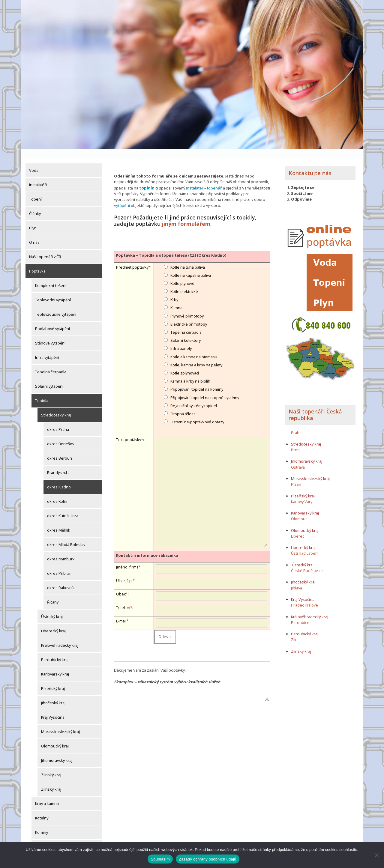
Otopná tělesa (183, 403)
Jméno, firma (127, 556)
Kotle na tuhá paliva (188, 256)
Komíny (42, 822)
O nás (34, 232)
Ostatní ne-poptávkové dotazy (197, 411)
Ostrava (298, 457)
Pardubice (300, 613)
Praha (296, 422)
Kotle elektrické (184, 281)
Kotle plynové (182, 273)
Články (35, 204)
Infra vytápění (47, 347)
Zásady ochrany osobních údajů (208, 859)
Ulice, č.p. (124, 570)
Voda (34, 160)
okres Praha (58, 419)
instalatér (194, 178)
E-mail (121, 610)
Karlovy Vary (302, 492)
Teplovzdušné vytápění (56, 304)
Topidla (42, 391)
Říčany (53, 592)
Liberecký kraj (53, 621)
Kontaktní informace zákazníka (147, 544)
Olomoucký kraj (55, 736)
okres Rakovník (61, 578)
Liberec (298, 526)
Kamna (176, 297)
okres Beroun (60, 448)
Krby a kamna (47, 794)
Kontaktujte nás (310, 163)
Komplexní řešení (51, 276)
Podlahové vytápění (52, 319)
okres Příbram (60, 563)
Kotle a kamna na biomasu (194, 346)
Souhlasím (160, 859)
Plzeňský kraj (53, 679)
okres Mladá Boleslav (66, 535)
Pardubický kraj (55, 650)
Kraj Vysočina (53, 707)
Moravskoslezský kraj (60, 722)
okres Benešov (61, 434)
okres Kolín (57, 491)
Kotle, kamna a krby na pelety (196, 354)
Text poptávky (129, 429)
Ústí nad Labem (305, 543)
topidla (147, 178)
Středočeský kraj (56, 405)
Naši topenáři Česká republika (315, 405)
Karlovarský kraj (55, 664)
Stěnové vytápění (50, 333)
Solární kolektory (186, 330)
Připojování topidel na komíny (197, 378)
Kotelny (42, 808)
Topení (35, 189)
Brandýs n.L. (58, 463)
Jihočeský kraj (53, 693)
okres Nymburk (61, 549)
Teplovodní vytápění (53, 290)
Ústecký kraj (52, 607)
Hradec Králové (304, 595)
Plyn (33, 218)
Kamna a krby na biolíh (190, 370)
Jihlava (297, 578)
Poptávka (37, 261)
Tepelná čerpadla (51, 362)
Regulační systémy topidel (194, 395)
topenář (213, 178)
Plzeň (296, 474)
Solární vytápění (49, 376)
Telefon (123, 597)
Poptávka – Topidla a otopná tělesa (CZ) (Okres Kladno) (171, 244)
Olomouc (299, 509)
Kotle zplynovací (185, 362)
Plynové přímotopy (187, 305)
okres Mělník (59, 520)
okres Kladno (59, 477)
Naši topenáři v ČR (45, 247)
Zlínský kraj (51, 765)
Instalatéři (38, 175)
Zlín (294, 630)
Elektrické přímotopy (189, 313)
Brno (295, 440)
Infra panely (181, 338)
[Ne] (376, 855)
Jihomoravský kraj (57, 750)
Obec (121, 583)
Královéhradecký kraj (60, 635)
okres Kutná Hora (63, 506)
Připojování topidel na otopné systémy (205, 386)
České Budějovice (307, 561)
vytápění (121, 195)
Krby (174, 289)
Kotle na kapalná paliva (191, 264)
